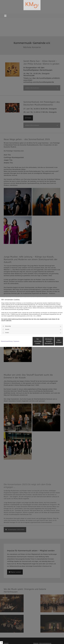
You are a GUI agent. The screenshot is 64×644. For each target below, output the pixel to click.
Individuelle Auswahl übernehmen (39, 342)
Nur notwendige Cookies (24, 342)
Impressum (16, 336)
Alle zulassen (55, 342)
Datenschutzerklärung (7, 336)
